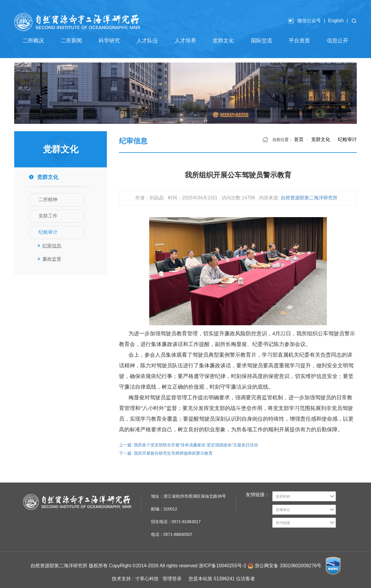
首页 (299, 139)
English (336, 21)
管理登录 (172, 579)
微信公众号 (309, 21)
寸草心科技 (147, 579)
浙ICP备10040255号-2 (222, 565)
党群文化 (320, 139)
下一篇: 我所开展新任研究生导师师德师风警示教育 (166, 453)
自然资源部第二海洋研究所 (309, 198)
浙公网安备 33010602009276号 (289, 565)
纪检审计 (347, 139)
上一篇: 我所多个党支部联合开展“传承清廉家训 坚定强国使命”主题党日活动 (188, 445)
